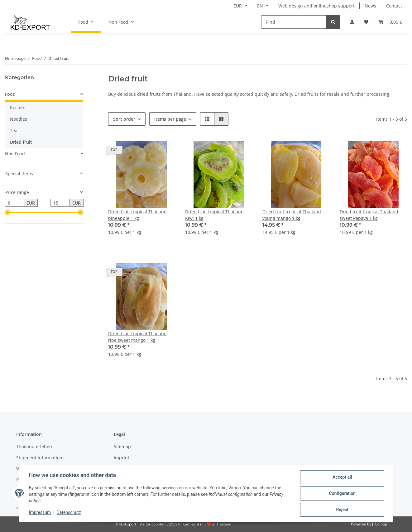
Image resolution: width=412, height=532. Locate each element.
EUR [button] (238, 6)
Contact (394, 6)
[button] (352, 22)
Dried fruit (21, 142)
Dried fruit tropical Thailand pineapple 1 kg (137, 215)
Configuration (342, 494)
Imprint (122, 458)
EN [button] (260, 6)
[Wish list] (366, 22)
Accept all (342, 477)
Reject (342, 510)
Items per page (170, 119)
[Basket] (390, 22)
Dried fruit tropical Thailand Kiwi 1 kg (214, 215)
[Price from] (14, 203)
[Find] (294, 22)
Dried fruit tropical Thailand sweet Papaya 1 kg (369, 215)
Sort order (124, 119)
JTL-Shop (380, 524)
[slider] (7, 213)
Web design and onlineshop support (316, 6)
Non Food (15, 154)
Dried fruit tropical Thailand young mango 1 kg (292, 215)
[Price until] (60, 203)
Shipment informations (40, 458)
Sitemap (122, 446)
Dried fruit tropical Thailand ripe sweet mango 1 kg (137, 337)
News (370, 6)
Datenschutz (69, 513)
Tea (14, 131)
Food (10, 94)
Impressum (40, 513)
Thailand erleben (34, 446)
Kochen (18, 107)
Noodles (19, 119)
